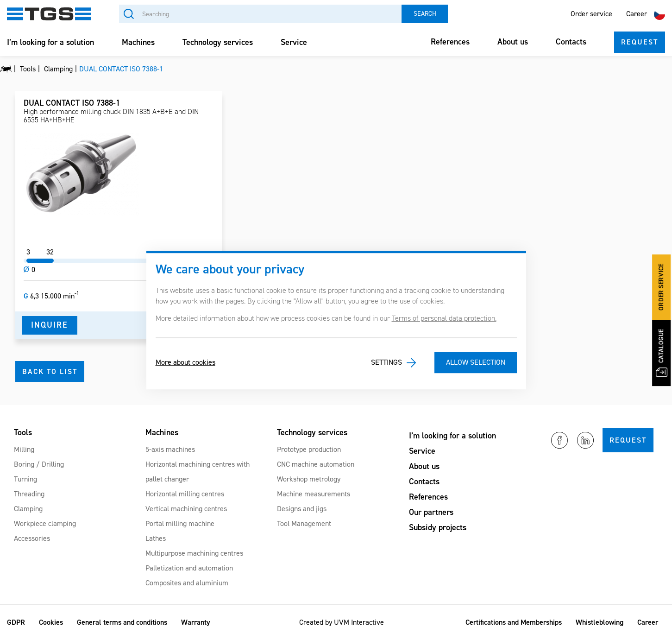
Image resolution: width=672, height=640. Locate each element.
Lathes (156, 538)
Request (640, 42)
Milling (24, 449)
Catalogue (662, 352)
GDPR (16, 622)
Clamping (28, 509)
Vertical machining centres (186, 509)
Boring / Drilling (39, 464)
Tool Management (304, 523)
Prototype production (309, 449)
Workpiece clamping (45, 523)
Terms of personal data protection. (444, 318)
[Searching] (260, 14)
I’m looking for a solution (50, 42)
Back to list (50, 371)
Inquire (50, 325)
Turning (25, 479)
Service (294, 42)
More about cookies (185, 363)
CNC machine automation (316, 464)
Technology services (218, 42)
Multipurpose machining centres (194, 553)
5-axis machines (170, 449)
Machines (138, 42)
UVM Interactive (359, 622)
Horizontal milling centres (185, 494)
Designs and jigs (302, 509)
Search (425, 14)
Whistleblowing (600, 622)
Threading (29, 494)
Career (637, 14)
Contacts (571, 42)
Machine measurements (314, 494)
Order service (591, 14)
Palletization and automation (189, 568)
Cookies (51, 622)
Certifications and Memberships (514, 622)
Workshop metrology (309, 479)
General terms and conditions (122, 622)
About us (513, 42)
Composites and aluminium (187, 583)
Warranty (196, 622)
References (450, 42)
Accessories (32, 538)
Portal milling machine (180, 523)
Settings (386, 363)
